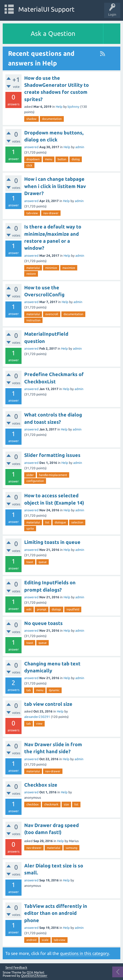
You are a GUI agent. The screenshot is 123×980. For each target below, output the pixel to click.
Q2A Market (36, 972)
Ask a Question (53, 34)
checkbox (33, 804)
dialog (76, 159)
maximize (69, 268)
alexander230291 (37, 717)
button (62, 159)
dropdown (33, 159)
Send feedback (16, 968)
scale (45, 940)
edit (29, 609)
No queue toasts (43, 623)
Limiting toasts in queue (52, 542)
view (39, 724)
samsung (71, 848)
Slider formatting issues (52, 455)
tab (29, 690)
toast (30, 562)
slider (30, 475)
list (47, 522)
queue (43, 562)
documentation (52, 119)
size (66, 804)
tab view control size (48, 704)
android (31, 940)
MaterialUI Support (46, 9)
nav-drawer (51, 213)
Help (59, 107)
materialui (33, 268)
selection (77, 522)
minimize (51, 268)
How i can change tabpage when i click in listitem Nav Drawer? (55, 186)
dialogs (56, 609)
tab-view (32, 213)
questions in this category (85, 953)
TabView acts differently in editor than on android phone (56, 913)
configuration (35, 481)
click (29, 165)
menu (49, 159)
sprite (30, 529)
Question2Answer (34, 976)
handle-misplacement (53, 475)
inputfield (73, 609)
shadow (31, 119)
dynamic (54, 690)
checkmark (51, 804)
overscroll (52, 314)
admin (80, 147)
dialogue (60, 522)
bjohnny (73, 107)
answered (31, 147)
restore (31, 274)
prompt (42, 609)
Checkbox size (41, 785)
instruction (33, 320)
